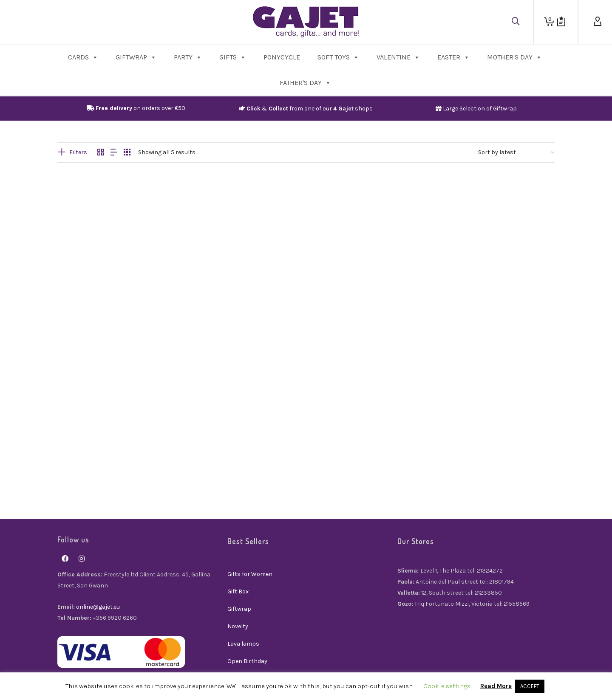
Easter (453, 57)
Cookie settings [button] (447, 686)
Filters (78, 152)
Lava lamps (243, 644)
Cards (83, 57)
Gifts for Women (250, 574)
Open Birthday (247, 661)
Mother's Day (514, 57)
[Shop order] (516, 152)
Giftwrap (136, 57)
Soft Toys (338, 57)
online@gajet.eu (98, 607)
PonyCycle (282, 57)
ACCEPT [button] (530, 686)
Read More (496, 686)
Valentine (398, 57)
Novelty (238, 626)
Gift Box (238, 591)
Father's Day (305, 83)
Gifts (233, 57)
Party (188, 57)
